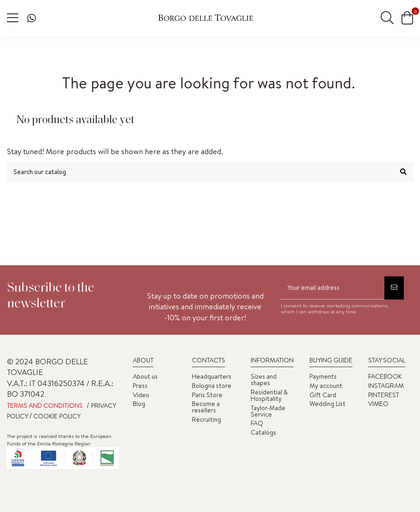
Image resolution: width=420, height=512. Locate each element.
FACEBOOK (385, 376)
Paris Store (207, 395)
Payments (323, 376)
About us (145, 376)
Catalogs (263, 432)
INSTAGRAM (386, 386)
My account (326, 386)
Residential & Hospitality (269, 395)
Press (140, 386)
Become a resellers (206, 407)
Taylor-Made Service (268, 411)
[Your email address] (333, 288)
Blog (139, 404)
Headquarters (212, 376)
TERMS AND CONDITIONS (45, 406)
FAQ (257, 423)
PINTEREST (384, 395)
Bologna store (212, 386)
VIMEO (378, 404)
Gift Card (323, 395)
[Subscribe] (394, 288)
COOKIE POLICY (56, 416)
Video (141, 395)
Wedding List (327, 404)
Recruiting (207, 419)
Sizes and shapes (264, 380)
